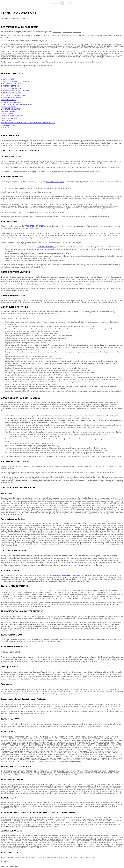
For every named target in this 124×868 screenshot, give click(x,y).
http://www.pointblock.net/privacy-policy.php (68, 576)
